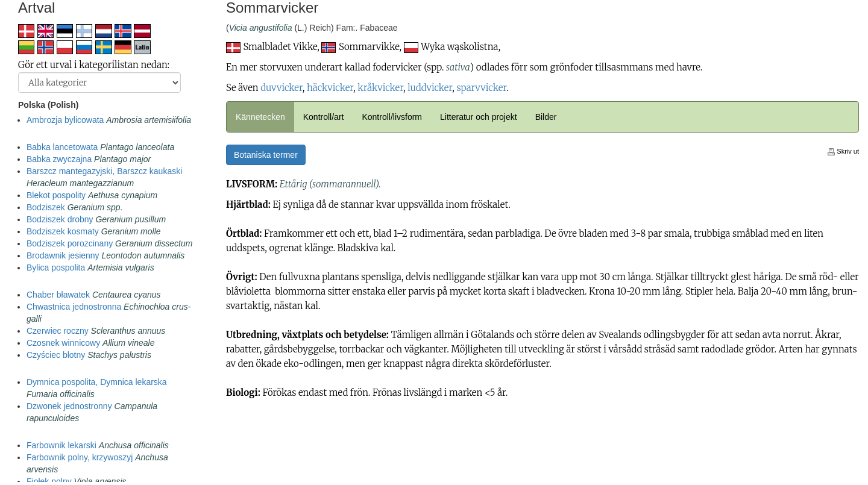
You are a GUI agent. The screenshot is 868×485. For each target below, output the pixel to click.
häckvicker (330, 88)
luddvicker (430, 88)
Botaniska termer (266, 155)
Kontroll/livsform (392, 117)
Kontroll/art (324, 117)
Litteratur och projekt (479, 117)
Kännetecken (260, 117)
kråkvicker (380, 88)
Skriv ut (843, 151)
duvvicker (281, 88)
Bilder (546, 117)
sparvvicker (481, 88)
